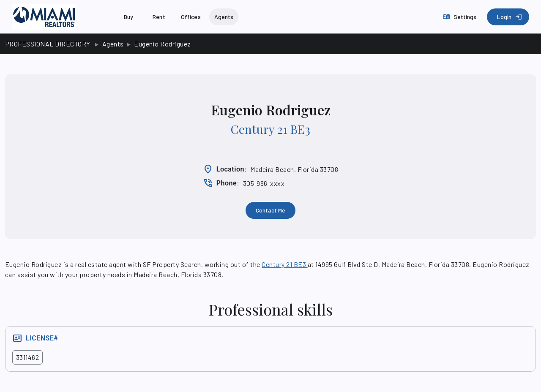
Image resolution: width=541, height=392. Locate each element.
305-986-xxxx (264, 183)
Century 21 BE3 (270, 129)
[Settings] (460, 17)
